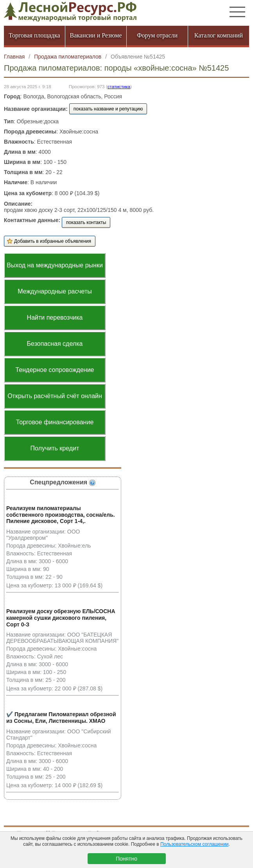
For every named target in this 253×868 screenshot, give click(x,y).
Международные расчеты (55, 291)
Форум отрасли (157, 35)
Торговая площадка (34, 35)
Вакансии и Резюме (96, 35)
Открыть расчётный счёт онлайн (55, 396)
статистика (119, 86)
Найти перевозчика (55, 317)
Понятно (126, 859)
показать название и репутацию (108, 109)
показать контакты (86, 222)
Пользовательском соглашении (194, 844)
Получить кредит (55, 448)
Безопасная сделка (55, 344)
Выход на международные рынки (55, 265)
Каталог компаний (219, 35)
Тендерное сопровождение (55, 370)
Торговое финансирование (55, 422)
